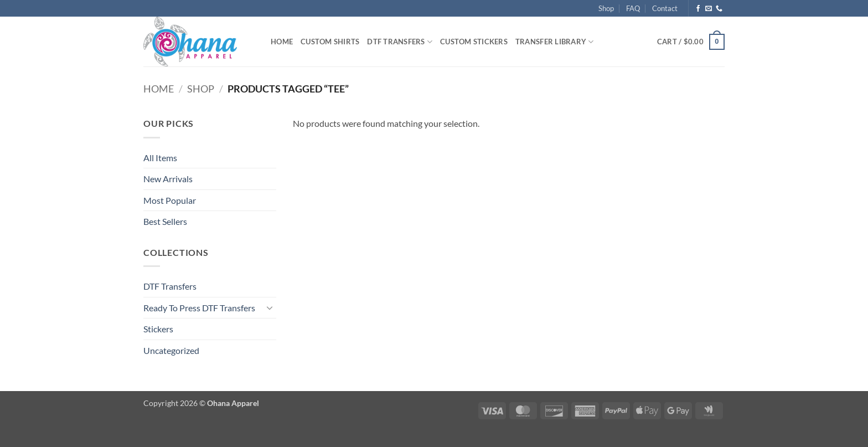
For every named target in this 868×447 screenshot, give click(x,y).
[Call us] (719, 9)
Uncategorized (171, 350)
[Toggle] (270, 307)
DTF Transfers (400, 42)
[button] (691, 42)
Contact (665, 8)
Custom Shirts (330, 42)
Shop (606, 8)
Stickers (158, 329)
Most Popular (170, 200)
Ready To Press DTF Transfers (199, 308)
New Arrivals (168, 179)
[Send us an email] (709, 9)
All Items (160, 158)
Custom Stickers (474, 42)
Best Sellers (165, 221)
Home (282, 42)
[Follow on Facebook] (698, 9)
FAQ (633, 8)
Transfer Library (555, 42)
